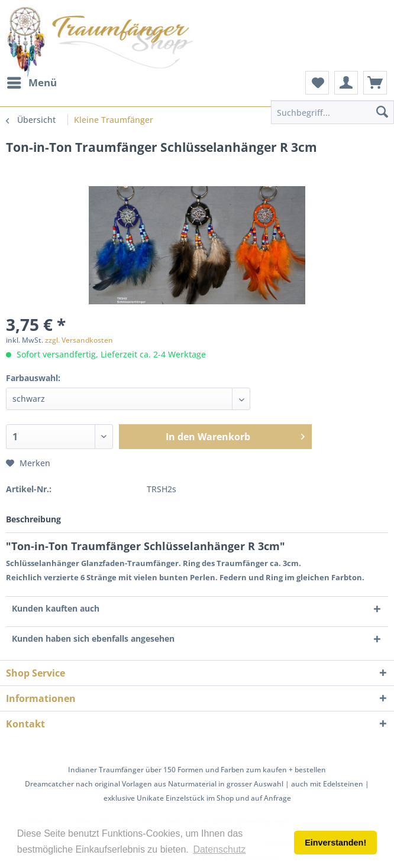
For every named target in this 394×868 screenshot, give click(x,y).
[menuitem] (31, 83)
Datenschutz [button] (219, 849)
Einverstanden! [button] (335, 843)
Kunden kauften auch (56, 608)
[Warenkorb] (375, 83)
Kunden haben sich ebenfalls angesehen (93, 638)
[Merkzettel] (317, 83)
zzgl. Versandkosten (79, 340)
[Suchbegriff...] (332, 112)
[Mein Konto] (346, 83)
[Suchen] (382, 112)
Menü (32, 81)
